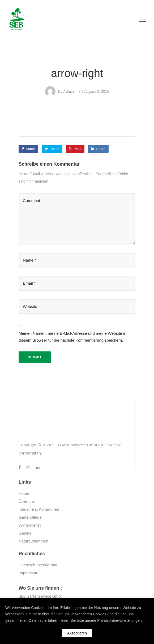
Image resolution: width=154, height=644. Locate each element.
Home (24, 493)
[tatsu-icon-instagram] (29, 467)
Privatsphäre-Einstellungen (119, 620)
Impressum (28, 573)
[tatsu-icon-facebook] (21, 467)
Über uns (27, 501)
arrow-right (77, 73)
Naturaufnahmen (33, 541)
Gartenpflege (30, 517)
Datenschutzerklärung (38, 565)
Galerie (25, 533)
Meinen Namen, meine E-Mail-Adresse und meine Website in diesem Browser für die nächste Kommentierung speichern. (72, 337)
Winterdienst (30, 525)
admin (69, 91)
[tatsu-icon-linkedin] (38, 467)
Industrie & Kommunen (39, 509)
